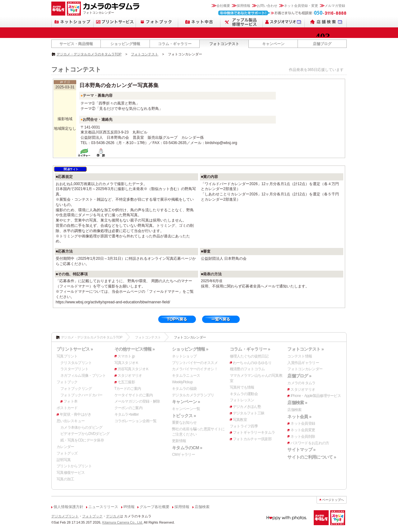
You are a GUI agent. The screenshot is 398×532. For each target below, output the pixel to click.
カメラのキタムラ (301, 383)
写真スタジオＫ (127, 363)
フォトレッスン (242, 400)
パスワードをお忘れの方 (310, 443)
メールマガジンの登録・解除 (137, 401)
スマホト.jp (126, 356)
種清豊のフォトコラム (247, 369)
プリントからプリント (74, 466)
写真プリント (67, 356)
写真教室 (240, 420)
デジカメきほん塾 (247, 407)
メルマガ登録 (335, 6)
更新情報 (179, 441)
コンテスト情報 (300, 356)
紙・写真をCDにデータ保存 (82, 440)
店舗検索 (294, 410)
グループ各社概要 (155, 507)
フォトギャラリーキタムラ (254, 432)
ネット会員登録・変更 (301, 6)
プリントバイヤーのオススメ (195, 363)
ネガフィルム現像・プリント (83, 376)
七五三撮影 (126, 382)
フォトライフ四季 (244, 426)
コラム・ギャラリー (175, 44)
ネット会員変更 (303, 430)
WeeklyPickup (182, 382)
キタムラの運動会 (244, 394)
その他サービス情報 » (135, 349)
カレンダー (65, 447)
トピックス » (184, 416)
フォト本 (70, 401)
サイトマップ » (301, 450)
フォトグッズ (67, 453)
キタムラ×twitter (127, 414)
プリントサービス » (75, 349)
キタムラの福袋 (184, 389)
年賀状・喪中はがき (76, 414)
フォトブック (67, 382)
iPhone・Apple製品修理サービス (316, 396)
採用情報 (243, 6)
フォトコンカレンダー (305, 369)
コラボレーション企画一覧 (135, 421)
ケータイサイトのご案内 (134, 395)
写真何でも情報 (242, 387)
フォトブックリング (76, 389)
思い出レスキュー (71, 421)
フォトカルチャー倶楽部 (252, 439)
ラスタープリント (74, 369)
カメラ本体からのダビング (81, 427)
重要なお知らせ (184, 422)
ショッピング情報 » (190, 349)
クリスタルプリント (76, 363)
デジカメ (113, 516)
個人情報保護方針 (68, 507)
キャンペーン (273, 44)
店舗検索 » (297, 403)
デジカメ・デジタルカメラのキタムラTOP (89, 54)
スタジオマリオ (130, 376)
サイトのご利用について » (312, 457)
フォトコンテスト (224, 44)
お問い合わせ (267, 6)
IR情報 (129, 507)
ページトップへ (333, 500)
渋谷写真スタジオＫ (133, 369)
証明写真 (64, 460)
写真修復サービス (71, 473)
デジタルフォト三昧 (249, 413)
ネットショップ (184, 356)
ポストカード (67, 408)
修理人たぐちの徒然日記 (249, 356)
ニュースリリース (103, 507)
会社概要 (223, 6)
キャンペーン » (186, 402)
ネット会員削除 (303, 436)
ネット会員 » (299, 417)
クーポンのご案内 (128, 408)
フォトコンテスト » (305, 349)
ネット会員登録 (303, 423)
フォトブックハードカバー (81, 395)
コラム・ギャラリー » (250, 349)
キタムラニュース (186, 376)
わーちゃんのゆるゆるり (252, 363)
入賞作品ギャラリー (303, 363)
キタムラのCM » (187, 448)
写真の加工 (65, 479)
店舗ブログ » (299, 376)
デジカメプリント (65, 516)
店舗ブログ (322, 44)
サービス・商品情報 (76, 44)
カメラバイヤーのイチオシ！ (195, 369)
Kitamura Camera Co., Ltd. (123, 522)
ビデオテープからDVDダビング (85, 434)
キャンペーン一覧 (186, 409)
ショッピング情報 (125, 44)
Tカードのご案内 (128, 389)
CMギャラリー (183, 455)
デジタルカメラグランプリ (193, 395)
